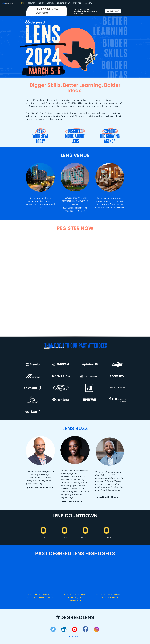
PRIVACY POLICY (75, 636)
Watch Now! (113, 11)
